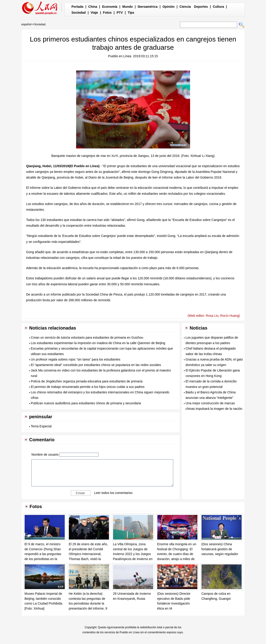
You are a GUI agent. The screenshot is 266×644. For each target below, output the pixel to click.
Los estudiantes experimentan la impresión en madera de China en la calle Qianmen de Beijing (98, 343)
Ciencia (185, 7)
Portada (77, 7)
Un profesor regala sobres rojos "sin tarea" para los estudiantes (76, 359)
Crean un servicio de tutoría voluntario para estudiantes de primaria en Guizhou (87, 338)
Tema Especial (41, 426)
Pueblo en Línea (120, 56)
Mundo (128, 7)
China (93, 7)
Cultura (218, 7)
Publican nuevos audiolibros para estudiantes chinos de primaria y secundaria (86, 403)
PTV (120, 13)
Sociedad (79, 13)
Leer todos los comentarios (113, 493)
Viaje (94, 13)
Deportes (201, 7)
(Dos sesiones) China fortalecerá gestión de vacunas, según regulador (220, 549)
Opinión (169, 7)
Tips (131, 13)
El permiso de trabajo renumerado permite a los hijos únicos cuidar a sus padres (88, 387)
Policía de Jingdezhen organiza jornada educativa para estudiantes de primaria (87, 381)
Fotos (107, 13)
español (26, 24)
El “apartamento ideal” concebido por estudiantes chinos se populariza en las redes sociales (96, 365)
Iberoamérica (148, 7)
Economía (110, 7)
